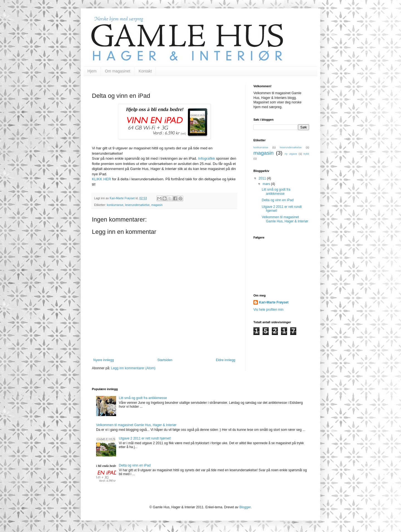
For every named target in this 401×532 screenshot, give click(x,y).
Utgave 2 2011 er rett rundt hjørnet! (145, 438)
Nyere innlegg (104, 360)
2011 (263, 178)
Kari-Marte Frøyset (274, 302)
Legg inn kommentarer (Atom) (133, 368)
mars (267, 184)
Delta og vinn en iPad (278, 200)
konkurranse (115, 205)
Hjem (92, 71)
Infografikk (206, 158)
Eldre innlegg (226, 360)
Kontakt (145, 71)
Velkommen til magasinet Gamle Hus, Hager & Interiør (285, 219)
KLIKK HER (102, 179)
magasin (157, 205)
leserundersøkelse (137, 205)
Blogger (245, 507)
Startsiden (165, 360)
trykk (306, 154)
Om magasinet (118, 71)
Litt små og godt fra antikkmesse (276, 191)
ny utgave (291, 154)
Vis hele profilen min (268, 310)
